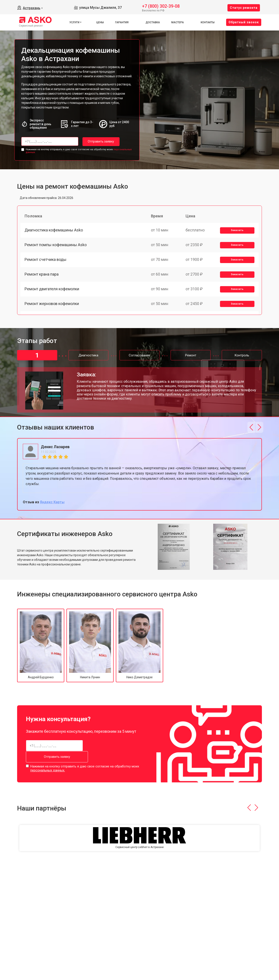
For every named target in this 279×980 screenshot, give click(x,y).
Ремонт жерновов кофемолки (52, 307)
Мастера (178, 22)
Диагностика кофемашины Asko (54, 231)
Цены (100, 22)
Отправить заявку (100, 141)
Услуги (74, 22)
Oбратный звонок (244, 22)
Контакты (208, 22)
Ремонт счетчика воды (46, 261)
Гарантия (122, 22)
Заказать (237, 231)
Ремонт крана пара (42, 277)
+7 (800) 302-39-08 (161, 6)
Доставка (153, 22)
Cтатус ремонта (244, 8)
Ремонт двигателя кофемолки (52, 292)
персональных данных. (48, 770)
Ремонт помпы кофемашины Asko (56, 246)
